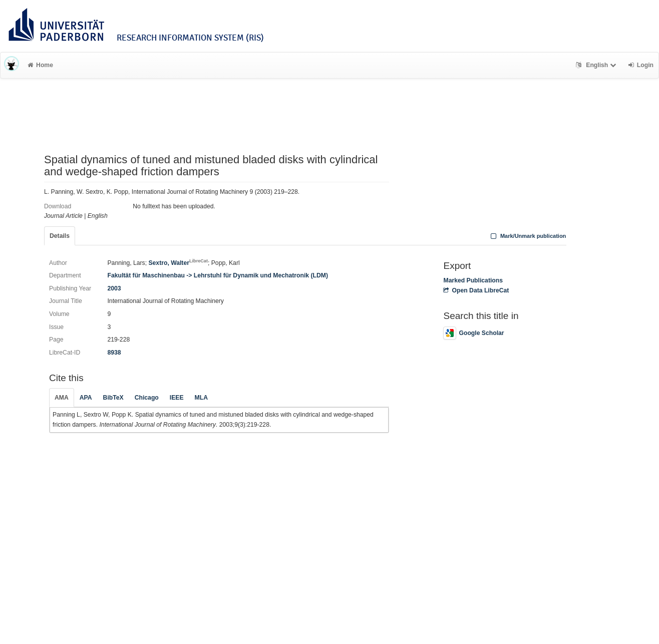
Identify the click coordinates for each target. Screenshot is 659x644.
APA (86, 398)
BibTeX (113, 398)
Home (40, 65)
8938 (114, 353)
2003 (114, 288)
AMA (62, 398)
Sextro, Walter (178, 263)
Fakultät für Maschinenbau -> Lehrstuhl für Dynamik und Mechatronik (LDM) (217, 275)
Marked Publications (473, 280)
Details (60, 236)
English (597, 65)
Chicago (147, 398)
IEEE (177, 398)
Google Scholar (473, 333)
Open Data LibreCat (476, 290)
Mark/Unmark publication (527, 236)
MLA (201, 398)
